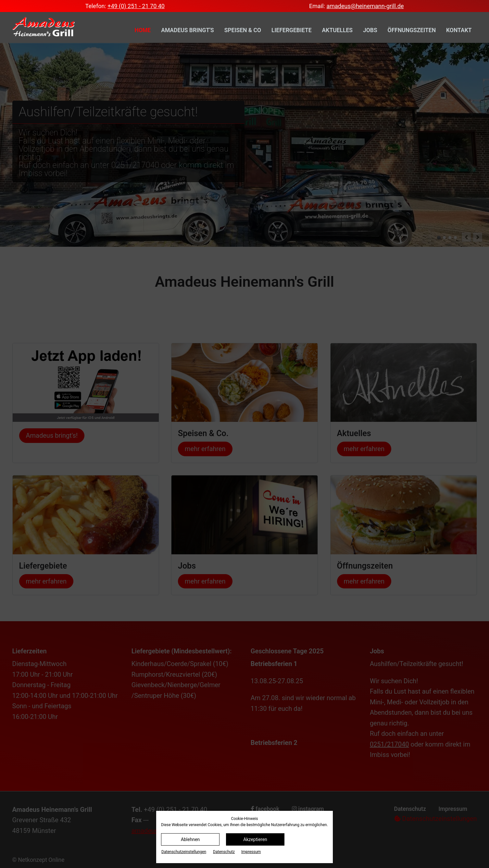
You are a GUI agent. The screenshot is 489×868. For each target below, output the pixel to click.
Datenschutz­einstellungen (184, 852)
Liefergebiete (292, 30)
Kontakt (459, 30)
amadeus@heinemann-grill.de (365, 6)
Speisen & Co (243, 30)
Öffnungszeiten (412, 30)
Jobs (370, 30)
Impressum (251, 852)
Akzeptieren (255, 839)
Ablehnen (190, 839)
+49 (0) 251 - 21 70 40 (136, 6)
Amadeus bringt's (188, 30)
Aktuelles (337, 30)
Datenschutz (224, 852)
